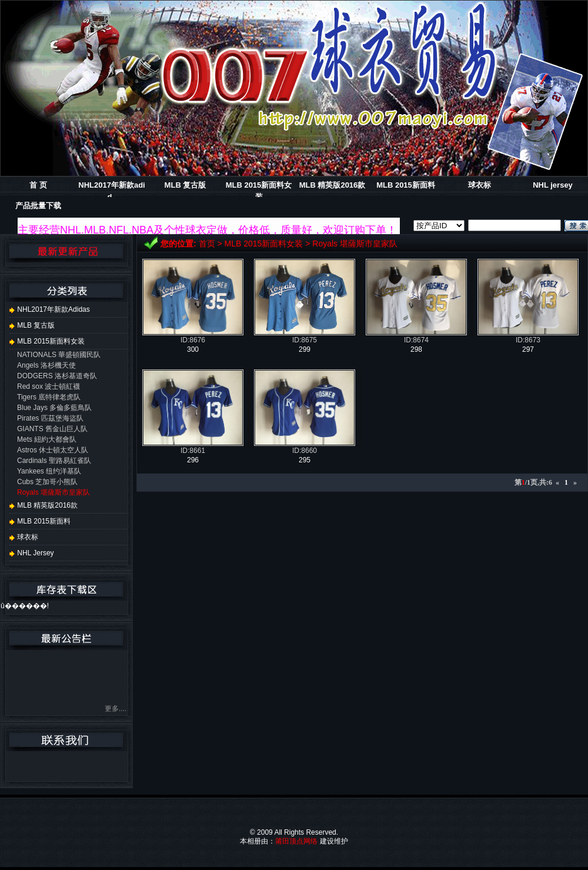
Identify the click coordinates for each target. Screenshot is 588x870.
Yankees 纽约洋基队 (49, 471)
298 (416, 349)
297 (528, 349)
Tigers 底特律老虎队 (49, 397)
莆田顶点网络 (296, 841)
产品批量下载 (38, 206)
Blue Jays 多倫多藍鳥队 (54, 408)
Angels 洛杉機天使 (46, 365)
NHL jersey (553, 185)
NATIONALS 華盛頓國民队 (59, 355)
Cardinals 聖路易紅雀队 (54, 461)
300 (193, 349)
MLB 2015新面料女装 (264, 244)
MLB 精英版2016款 (333, 185)
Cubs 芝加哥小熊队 (47, 482)
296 (193, 460)
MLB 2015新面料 (406, 185)
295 (305, 460)
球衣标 (480, 185)
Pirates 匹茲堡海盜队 (50, 418)
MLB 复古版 (186, 185)
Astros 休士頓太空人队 (53, 450)
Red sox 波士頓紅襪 (49, 386)
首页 (207, 244)
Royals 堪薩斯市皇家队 (355, 244)
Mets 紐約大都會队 (47, 439)
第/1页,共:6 (533, 482)
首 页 (38, 185)
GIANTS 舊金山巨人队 (52, 429)
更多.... (116, 711)
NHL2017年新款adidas (50, 309)
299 (305, 349)
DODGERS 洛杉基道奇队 (57, 376)
